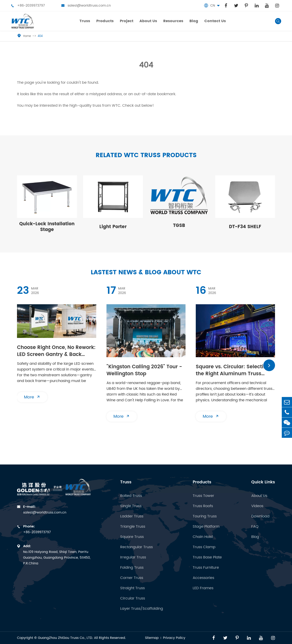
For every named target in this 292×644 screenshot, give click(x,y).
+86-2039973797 (28, 6)
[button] (269, 365)
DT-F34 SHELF (245, 227)
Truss (126, 482)
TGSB (179, 226)
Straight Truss (132, 588)
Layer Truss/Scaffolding (142, 609)
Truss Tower (203, 496)
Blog (255, 537)
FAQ (255, 527)
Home (27, 36)
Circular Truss (133, 598)
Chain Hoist (203, 537)
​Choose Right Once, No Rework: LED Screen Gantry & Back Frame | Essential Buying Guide (56, 351)
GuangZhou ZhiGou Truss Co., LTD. (65, 638)
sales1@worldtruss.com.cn (86, 6)
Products (202, 482)
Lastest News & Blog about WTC (146, 273)
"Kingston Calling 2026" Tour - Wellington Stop (144, 371)
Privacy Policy (174, 638)
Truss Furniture (206, 568)
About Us (259, 496)
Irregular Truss (133, 557)
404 (40, 36)
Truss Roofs (203, 506)
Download (260, 516)
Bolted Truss (131, 496)
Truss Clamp (204, 547)
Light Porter (113, 227)
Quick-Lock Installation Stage (47, 227)
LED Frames (203, 588)
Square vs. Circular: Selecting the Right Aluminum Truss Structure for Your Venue (233, 371)
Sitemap (152, 638)
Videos (257, 506)
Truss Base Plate (207, 557)
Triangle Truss (133, 527)
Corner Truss (132, 578)
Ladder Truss (132, 516)
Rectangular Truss (136, 547)
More (32, 397)
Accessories (203, 578)
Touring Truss (205, 516)
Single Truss (131, 506)
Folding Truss (132, 568)
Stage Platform (206, 527)
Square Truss (132, 537)
